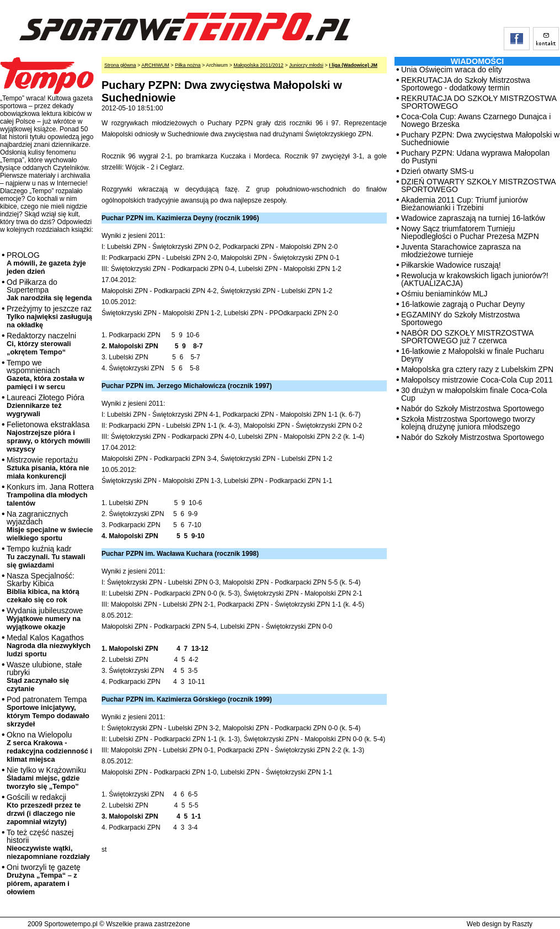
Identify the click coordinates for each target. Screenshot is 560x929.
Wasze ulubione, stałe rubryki (44, 676)
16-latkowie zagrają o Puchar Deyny (463, 304)
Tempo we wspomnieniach (46, 375)
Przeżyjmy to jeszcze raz (49, 317)
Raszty (522, 924)
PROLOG (46, 263)
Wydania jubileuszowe (45, 619)
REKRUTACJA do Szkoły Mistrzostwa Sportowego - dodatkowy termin (466, 84)
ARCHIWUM (155, 65)
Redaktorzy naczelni (41, 344)
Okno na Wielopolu (49, 747)
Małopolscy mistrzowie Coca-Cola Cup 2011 (477, 380)
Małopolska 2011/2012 (258, 65)
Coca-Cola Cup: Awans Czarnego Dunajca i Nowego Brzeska (476, 120)
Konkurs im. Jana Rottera (50, 495)
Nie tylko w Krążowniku (46, 778)
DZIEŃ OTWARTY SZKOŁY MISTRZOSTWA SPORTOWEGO (478, 185)
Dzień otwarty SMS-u (437, 171)
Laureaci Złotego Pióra (46, 405)
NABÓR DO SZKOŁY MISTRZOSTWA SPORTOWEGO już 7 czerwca (467, 337)
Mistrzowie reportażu (48, 468)
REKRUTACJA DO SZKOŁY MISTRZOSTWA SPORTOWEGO (479, 102)
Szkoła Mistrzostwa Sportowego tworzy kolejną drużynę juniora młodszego (468, 423)
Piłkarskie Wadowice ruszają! (451, 265)
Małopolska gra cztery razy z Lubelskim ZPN (477, 369)
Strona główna (120, 65)
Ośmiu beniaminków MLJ (444, 294)
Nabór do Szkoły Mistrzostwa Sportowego (473, 408)
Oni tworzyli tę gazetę (44, 879)
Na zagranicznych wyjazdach (50, 526)
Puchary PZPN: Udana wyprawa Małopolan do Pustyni (475, 157)
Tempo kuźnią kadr (46, 557)
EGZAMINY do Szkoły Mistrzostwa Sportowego (460, 318)
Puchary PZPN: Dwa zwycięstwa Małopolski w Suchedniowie (480, 139)
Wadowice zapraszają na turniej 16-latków (473, 218)
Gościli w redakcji (44, 809)
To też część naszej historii (48, 844)
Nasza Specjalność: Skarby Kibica (43, 588)
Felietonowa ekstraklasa (48, 437)
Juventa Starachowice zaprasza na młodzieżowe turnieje (461, 251)
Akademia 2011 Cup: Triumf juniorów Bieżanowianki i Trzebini (465, 204)
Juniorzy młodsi (306, 65)
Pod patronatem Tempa (48, 712)
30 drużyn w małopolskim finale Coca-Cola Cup (474, 394)
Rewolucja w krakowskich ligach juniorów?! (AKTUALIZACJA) (475, 279)
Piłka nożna (188, 65)
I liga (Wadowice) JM (353, 65)
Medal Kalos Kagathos (49, 646)
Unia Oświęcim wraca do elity (452, 70)
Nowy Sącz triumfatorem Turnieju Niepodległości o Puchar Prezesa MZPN (470, 232)
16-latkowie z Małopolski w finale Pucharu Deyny (473, 355)
